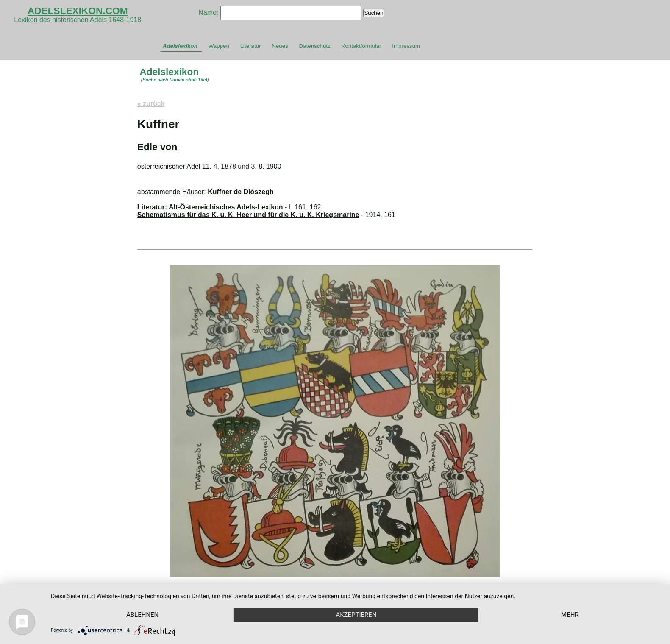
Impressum (406, 46)
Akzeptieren (356, 615)
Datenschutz (315, 46)
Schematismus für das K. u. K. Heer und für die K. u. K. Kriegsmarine (248, 215)
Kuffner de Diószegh (241, 192)
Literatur (251, 46)
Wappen (219, 46)
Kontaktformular (361, 46)
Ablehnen (142, 615)
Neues (280, 46)
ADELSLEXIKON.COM (78, 11)
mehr (570, 615)
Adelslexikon (180, 46)
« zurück (151, 104)
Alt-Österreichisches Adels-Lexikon (226, 207)
